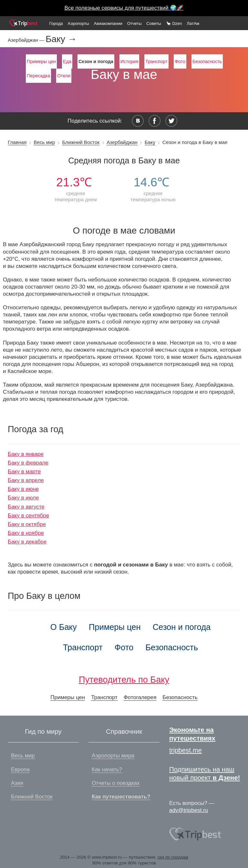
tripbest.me (186, 750)
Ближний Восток (81, 142)
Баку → (61, 39)
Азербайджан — (27, 40)
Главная (17, 142)
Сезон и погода (182, 627)
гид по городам (173, 857)
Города (56, 23)
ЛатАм (193, 23)
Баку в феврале (28, 463)
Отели (64, 76)
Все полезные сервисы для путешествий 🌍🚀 (124, 8)
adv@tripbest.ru (189, 810)
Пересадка (38, 76)
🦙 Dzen (174, 23)
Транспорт (156, 61)
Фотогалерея (140, 697)
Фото (180, 61)
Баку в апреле (26, 480)
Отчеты (134, 23)
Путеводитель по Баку (124, 680)
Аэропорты (79, 23)
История (129, 61)
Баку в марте (24, 472)
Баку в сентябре (28, 516)
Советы (154, 23)
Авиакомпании (108, 23)
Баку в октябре (27, 524)
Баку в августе (26, 507)
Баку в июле (23, 498)
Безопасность (207, 61)
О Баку (64, 627)
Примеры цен (41, 61)
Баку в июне (23, 489)
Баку (150, 142)
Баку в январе (26, 454)
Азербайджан (122, 142)
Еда (67, 61)
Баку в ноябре (26, 533)
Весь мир (44, 142)
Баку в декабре (27, 542)
